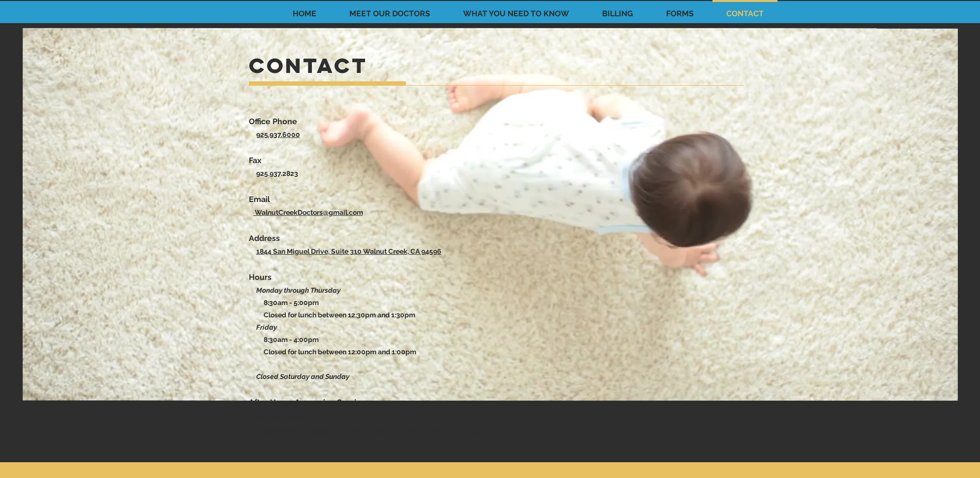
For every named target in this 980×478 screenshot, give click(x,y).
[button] (389, 9)
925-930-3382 (280, 417)
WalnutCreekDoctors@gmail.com (308, 212)
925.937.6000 (278, 135)
